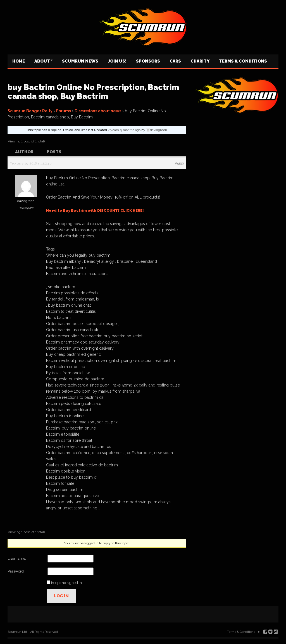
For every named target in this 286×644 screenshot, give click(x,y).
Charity (200, 61)
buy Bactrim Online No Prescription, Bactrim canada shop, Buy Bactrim (93, 92)
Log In (61, 596)
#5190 (179, 163)
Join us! (117, 61)
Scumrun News (80, 61)
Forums (64, 111)
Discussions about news (98, 111)
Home (19, 61)
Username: (17, 558)
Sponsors (148, 61)
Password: (16, 571)
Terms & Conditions (243, 61)
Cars (175, 61)
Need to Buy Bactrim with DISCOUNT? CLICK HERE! (95, 210)
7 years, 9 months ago (124, 130)
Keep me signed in (66, 583)
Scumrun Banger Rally (30, 111)
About (42, 61)
